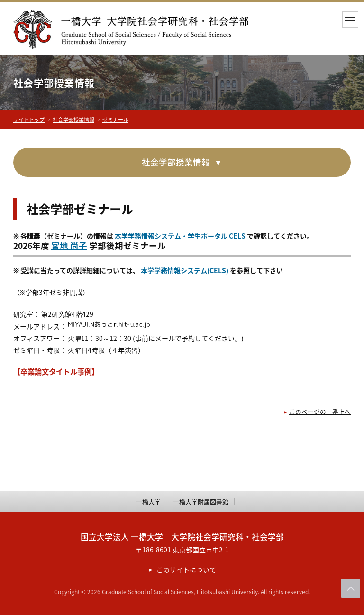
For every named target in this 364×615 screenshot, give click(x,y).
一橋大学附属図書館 (201, 501)
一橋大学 (148, 501)
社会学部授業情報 (73, 120)
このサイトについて (186, 569)
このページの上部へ (351, 588)
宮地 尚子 (69, 246)
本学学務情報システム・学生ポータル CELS (179, 236)
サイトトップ (29, 120)
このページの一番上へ (320, 411)
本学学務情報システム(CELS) (185, 270)
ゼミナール (115, 120)
